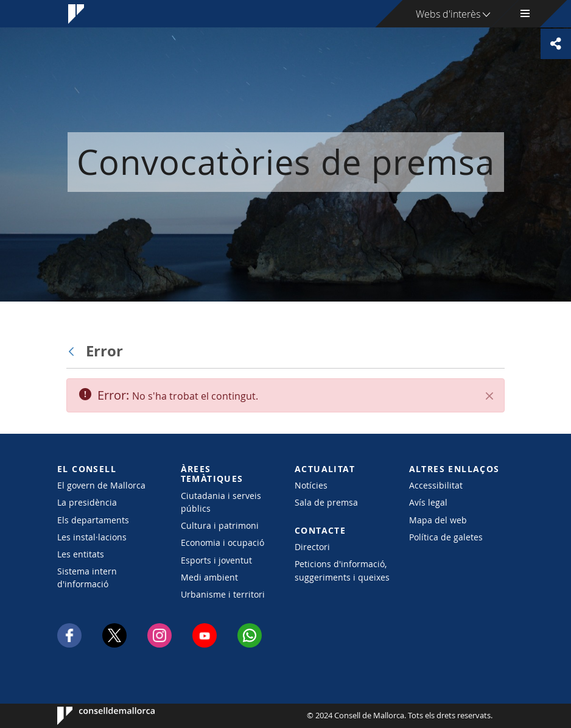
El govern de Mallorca (101, 485)
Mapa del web (438, 520)
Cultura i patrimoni (220, 525)
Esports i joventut (216, 560)
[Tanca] (489, 396)
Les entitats (81, 554)
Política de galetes (446, 537)
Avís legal (428, 502)
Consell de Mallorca (94, 716)
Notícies (311, 485)
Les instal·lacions (92, 537)
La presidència (87, 502)
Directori (312, 547)
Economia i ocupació (222, 542)
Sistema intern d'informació (87, 578)
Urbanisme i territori (223, 594)
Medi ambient (209, 577)
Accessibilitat (436, 485)
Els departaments (93, 520)
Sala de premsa (326, 502)
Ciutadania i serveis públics (221, 502)
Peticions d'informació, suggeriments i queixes (342, 570)
